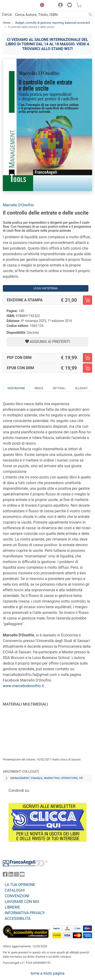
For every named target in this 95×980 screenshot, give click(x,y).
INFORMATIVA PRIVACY (25, 913)
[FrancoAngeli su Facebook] (5, 875)
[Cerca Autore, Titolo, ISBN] (50, 15)
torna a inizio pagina (47, 973)
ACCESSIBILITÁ (18, 919)
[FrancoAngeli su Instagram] (16, 875)
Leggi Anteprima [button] (46, 288)
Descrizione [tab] (16, 388)
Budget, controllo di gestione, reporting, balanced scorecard (52, 23)
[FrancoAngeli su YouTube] (22, 875)
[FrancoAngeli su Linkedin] (11, 875)
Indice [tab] (39, 388)
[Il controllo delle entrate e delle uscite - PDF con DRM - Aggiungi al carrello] (87, 358)
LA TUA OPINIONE (20, 885)
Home (7, 23)
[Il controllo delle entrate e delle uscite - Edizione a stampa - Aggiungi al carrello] (87, 300)
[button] (41, 6)
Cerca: (7, 14)
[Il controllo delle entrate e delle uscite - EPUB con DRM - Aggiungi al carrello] (87, 368)
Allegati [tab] (81, 388)
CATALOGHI (15, 890)
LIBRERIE (12, 907)
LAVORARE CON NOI (22, 902)
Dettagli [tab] (59, 388)
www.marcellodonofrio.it (23, 686)
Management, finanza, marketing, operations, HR (47, 778)
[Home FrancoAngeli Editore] (19, 6)
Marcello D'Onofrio (18, 205)
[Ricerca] (90, 15)
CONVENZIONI (17, 896)
